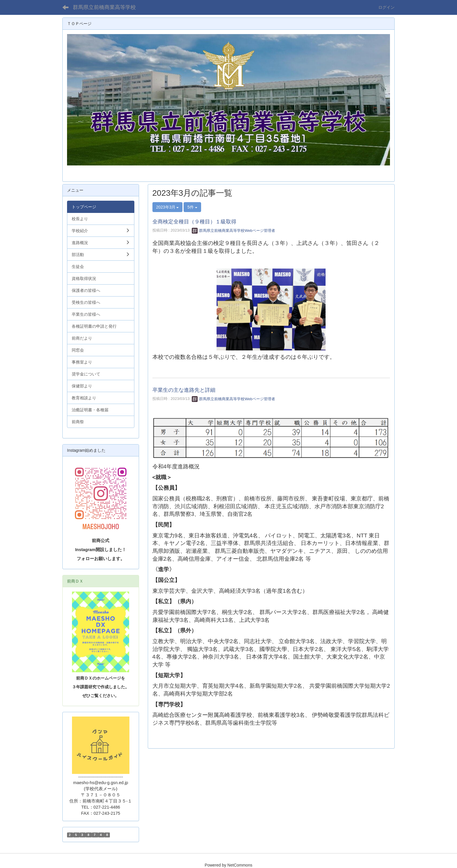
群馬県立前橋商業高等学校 (104, 7)
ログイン (386, 7)
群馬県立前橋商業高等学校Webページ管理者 (233, 231)
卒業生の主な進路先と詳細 (184, 390)
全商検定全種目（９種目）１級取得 (194, 222)
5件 (192, 207)
